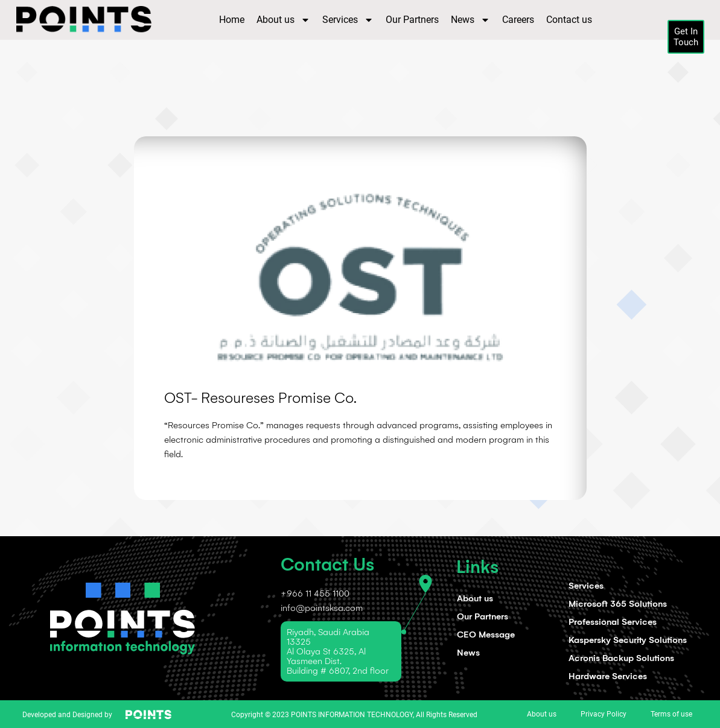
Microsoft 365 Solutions (618, 604)
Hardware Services (608, 676)
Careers (518, 20)
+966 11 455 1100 (315, 593)
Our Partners (412, 20)
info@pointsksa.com (322, 608)
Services (348, 20)
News (470, 20)
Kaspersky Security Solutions (628, 640)
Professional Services (613, 622)
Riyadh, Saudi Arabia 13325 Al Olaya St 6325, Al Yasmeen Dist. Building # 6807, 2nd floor (338, 651)
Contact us (569, 20)
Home (232, 20)
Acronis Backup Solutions (621, 658)
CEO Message (486, 635)
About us (283, 20)
